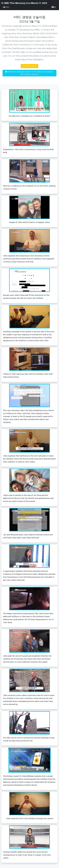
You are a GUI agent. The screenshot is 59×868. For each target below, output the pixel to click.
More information (29, 66)
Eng (6, 7)
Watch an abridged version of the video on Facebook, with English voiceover (29, 73)
